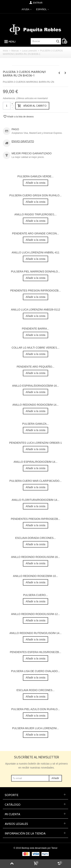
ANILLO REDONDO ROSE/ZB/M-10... (36, 576)
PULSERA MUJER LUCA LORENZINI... (35, 728)
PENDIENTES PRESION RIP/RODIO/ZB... (35, 291)
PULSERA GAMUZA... (36, 424)
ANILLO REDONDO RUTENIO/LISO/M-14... (35, 633)
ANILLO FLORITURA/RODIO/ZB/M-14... (36, 500)
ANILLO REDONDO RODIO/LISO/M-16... (36, 557)
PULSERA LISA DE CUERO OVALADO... (36, 671)
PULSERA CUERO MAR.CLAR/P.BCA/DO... (36, 481)
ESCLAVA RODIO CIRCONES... (35, 690)
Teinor (54, 848)
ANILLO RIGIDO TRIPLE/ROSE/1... (35, 214)
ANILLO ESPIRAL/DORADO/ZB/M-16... (35, 386)
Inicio (5, 51)
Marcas (15, 51)
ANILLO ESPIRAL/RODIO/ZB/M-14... (36, 462)
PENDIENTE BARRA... (36, 329)
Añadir (55, 778)
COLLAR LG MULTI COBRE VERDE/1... (35, 348)
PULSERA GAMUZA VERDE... (35, 176)
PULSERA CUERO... (35, 595)
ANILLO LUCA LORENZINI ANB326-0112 (36, 310)
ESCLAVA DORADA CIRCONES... (36, 538)
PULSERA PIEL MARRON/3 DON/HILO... (35, 271)
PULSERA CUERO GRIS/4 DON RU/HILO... (36, 195)
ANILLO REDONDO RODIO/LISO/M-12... (36, 614)
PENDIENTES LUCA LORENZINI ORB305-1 (35, 443)
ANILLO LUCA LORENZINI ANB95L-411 (36, 252)
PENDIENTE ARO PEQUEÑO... (35, 367)
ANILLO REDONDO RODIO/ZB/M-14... (36, 405)
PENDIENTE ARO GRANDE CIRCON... (36, 233)
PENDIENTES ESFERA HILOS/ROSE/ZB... (35, 652)
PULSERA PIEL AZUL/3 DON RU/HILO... (36, 709)
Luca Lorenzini (29, 51)
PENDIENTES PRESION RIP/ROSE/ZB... (35, 519)
